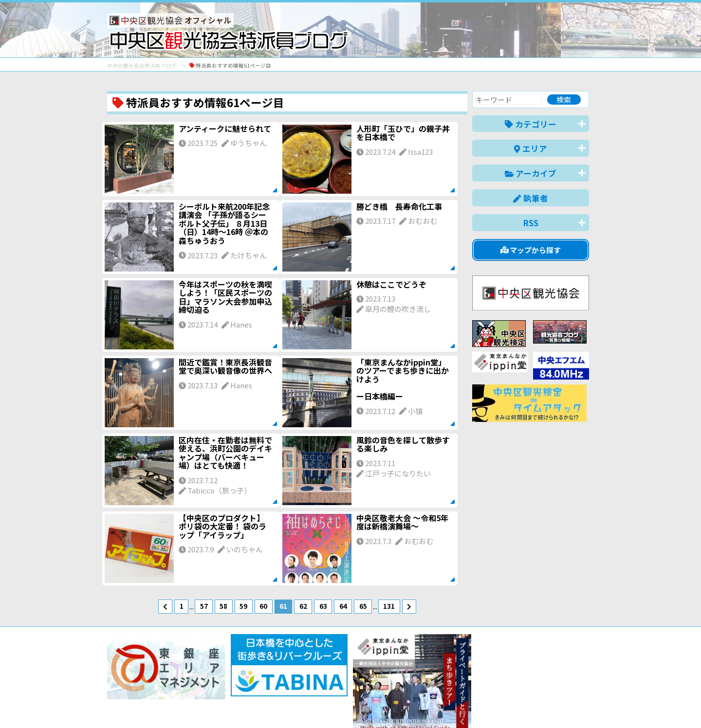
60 (263, 606)
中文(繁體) (540, 705)
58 (223, 606)
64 (343, 606)
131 (389, 606)
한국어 (578, 705)
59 (243, 606)
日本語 (421, 705)
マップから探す (531, 250)
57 (204, 606)
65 (363, 606)
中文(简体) (495, 705)
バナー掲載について (144, 685)
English (455, 705)
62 (303, 606)
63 (323, 606)
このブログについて (225, 685)
